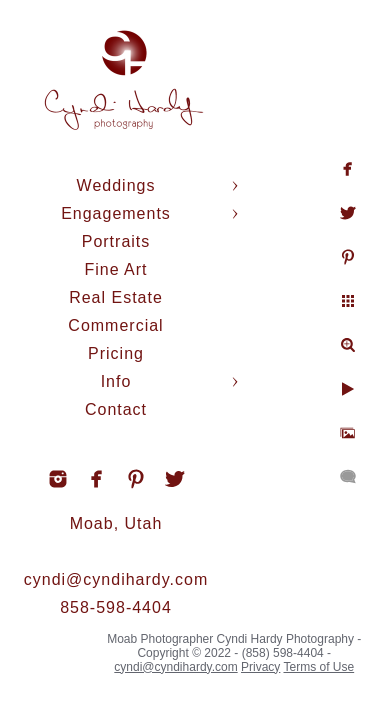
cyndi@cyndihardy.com (116, 579)
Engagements (116, 213)
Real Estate (116, 297)
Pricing (116, 353)
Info (116, 381)
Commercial (115, 325)
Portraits (116, 241)
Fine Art (115, 269)
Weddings (116, 185)
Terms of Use (318, 667)
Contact (116, 409)
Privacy (260, 667)
